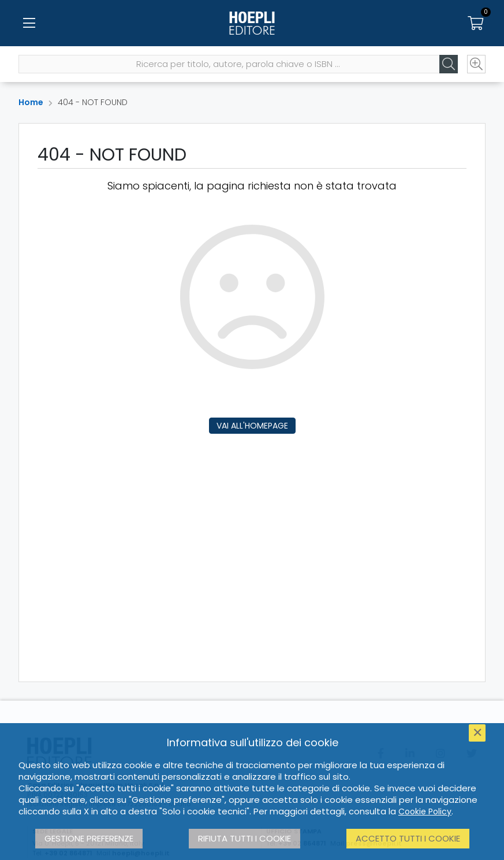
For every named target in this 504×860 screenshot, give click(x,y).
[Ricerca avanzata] (476, 64)
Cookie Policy (425, 811)
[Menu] (29, 23)
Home (31, 102)
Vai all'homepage (252, 426)
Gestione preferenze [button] (89, 838)
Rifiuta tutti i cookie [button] (244, 838)
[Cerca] (449, 64)
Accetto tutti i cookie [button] (408, 838)
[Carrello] (475, 23)
